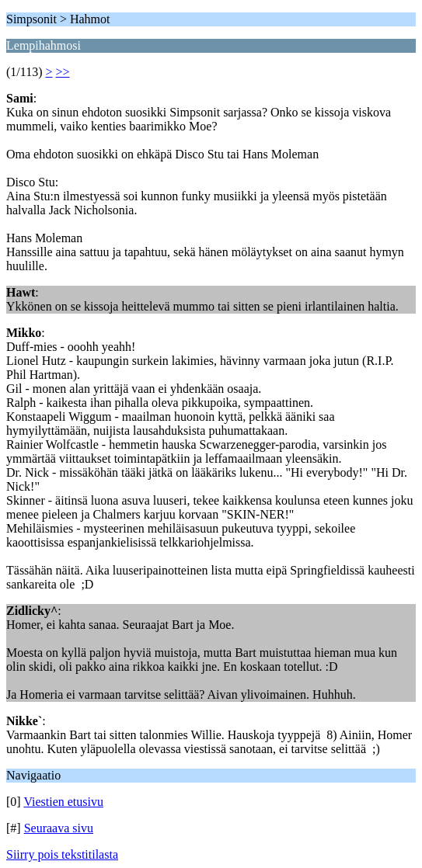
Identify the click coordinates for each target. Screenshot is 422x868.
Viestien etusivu (63, 802)
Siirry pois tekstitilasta (62, 854)
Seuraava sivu (59, 828)
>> (63, 72)
